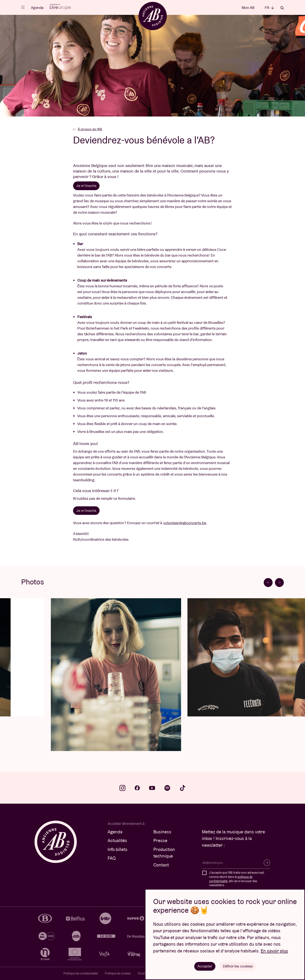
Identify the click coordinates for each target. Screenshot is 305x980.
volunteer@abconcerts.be (185, 523)
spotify (167, 788)
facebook (137, 788)
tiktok (183, 788)
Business (162, 832)
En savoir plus (274, 951)
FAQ (112, 858)
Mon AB (248, 8)
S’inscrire (267, 863)
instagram (122, 788)
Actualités (117, 840)
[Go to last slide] (268, 583)
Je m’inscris (86, 510)
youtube (152, 788)
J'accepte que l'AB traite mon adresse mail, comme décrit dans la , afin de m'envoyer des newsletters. (237, 879)
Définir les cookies (238, 966)
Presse (160, 840)
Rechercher (282, 8)
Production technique (164, 853)
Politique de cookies (118, 973)
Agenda (37, 8)
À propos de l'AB (88, 129)
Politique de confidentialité (81, 973)
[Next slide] (279, 583)
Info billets (118, 849)
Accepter (205, 966)
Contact (161, 865)
